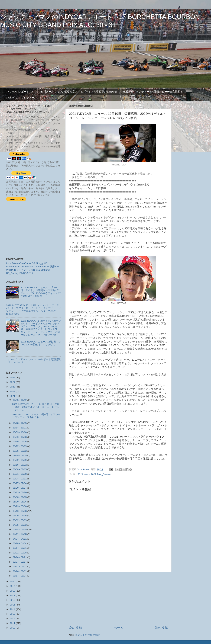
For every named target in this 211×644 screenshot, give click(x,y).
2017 (13, 595)
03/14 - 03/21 (20, 548)
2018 (13, 591)
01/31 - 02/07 (20, 566)
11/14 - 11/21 (20, 428)
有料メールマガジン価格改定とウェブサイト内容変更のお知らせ (79, 92)
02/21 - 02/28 (20, 553)
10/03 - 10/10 (20, 432)
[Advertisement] (118, 599)
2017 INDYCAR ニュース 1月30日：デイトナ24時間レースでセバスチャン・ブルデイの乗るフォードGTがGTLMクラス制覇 (41, 292)
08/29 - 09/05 (20, 455)
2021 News (84, 474)
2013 (13, 614)
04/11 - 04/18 (20, 534)
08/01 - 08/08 (20, 474)
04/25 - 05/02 (20, 525)
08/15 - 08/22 (20, 465)
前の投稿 (161, 628)
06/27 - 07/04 (20, 483)
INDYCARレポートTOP (21, 92)
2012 (13, 619)
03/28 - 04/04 (20, 543)
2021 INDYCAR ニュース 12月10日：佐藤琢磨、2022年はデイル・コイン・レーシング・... (36, 407)
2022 (13, 391)
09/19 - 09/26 (20, 442)
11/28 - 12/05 (20, 423)
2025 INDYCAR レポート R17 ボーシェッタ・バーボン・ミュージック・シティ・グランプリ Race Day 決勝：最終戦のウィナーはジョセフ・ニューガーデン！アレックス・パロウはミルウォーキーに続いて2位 (41, 328)
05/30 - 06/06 (20, 502)
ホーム (119, 628)
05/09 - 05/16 (20, 516)
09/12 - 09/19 (20, 446)
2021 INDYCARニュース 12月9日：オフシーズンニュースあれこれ (36, 416)
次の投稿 (76, 628)
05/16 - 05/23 (20, 511)
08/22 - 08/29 (20, 460)
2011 (13, 623)
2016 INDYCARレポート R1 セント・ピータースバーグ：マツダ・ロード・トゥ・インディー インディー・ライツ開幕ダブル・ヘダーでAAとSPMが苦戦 (34, 310)
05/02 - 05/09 (20, 520)
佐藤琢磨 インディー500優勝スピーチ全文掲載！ (153, 92)
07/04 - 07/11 (20, 479)
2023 (13, 387)
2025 (13, 378)
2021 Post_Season (101, 474)
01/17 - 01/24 (20, 576)
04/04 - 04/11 (20, 539)
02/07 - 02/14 (20, 562)
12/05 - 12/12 (20, 400)
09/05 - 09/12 (20, 451)
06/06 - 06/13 (20, 497)
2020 (13, 581)
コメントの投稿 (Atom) (88, 635)
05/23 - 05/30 (20, 506)
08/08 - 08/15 (20, 469)
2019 (13, 586)
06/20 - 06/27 (20, 488)
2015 (13, 605)
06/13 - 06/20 (20, 492)
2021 (13, 396)
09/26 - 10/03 (20, 437)
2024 (13, 382)
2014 (13, 609)
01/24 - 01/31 (20, 571)
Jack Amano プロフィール (22, 97)
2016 (13, 600)
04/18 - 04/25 (20, 529)
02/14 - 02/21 (20, 557)
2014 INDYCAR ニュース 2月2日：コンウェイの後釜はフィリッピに (41, 343)
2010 (13, 628)
